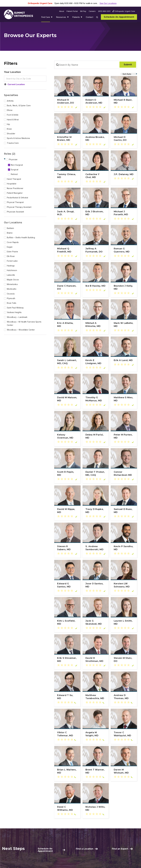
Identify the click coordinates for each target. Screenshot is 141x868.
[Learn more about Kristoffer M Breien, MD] (67, 139)
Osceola (11, 294)
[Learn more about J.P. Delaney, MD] (124, 174)
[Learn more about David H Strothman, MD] (96, 660)
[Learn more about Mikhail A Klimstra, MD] (96, 325)
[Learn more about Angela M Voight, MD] (96, 734)
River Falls (12, 303)
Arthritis (10, 101)
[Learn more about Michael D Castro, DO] (124, 139)
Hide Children (5, 159)
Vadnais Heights (14, 312)
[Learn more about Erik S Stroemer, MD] (67, 660)
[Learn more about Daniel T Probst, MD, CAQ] (96, 473)
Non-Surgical (17, 165)
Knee (9, 129)
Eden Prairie (12, 252)
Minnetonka (12, 284)
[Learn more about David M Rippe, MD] (67, 511)
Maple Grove (13, 280)
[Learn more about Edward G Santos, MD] (67, 585)
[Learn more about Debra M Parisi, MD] (96, 436)
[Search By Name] (69, 65)
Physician (13, 159)
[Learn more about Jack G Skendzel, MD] (96, 622)
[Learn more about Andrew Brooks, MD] (96, 139)
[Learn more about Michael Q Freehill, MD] (67, 250)
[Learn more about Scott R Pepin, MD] (67, 473)
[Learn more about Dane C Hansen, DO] (67, 287)
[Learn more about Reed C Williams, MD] (67, 808)
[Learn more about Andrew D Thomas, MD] (124, 697)
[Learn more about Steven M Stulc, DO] (124, 660)
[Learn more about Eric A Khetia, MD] (67, 325)
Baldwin (10, 228)
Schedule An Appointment (45, 850)
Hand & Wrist (13, 120)
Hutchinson (12, 270)
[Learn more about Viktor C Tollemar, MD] (67, 734)
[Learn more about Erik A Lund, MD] (124, 360)
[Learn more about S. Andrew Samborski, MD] (96, 548)
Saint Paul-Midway (15, 308)
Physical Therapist (15, 202)
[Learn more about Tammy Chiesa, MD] (67, 176)
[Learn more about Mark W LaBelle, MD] (124, 325)
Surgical (15, 170)
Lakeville (11, 275)
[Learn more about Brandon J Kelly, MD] (124, 287)
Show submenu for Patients (82, 18)
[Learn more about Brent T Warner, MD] (96, 771)
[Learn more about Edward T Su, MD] (67, 697)
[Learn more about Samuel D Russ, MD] (124, 511)
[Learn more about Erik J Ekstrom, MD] (96, 213)
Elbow (10, 110)
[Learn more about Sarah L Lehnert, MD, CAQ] (67, 362)
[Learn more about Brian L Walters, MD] (67, 771)
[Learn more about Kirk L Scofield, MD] (67, 622)
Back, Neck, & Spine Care (19, 105)
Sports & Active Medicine (18, 138)
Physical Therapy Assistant (19, 207)
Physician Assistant (15, 212)
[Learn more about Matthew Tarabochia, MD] (96, 697)
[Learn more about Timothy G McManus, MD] (96, 399)
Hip (8, 124)
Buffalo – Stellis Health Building (21, 237)
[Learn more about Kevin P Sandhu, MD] (124, 548)
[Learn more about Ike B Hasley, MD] (96, 286)
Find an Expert (120, 849)
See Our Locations (108, 3)
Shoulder (11, 134)
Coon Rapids (13, 242)
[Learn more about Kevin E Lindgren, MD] (96, 362)
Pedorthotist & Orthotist (17, 198)
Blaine (10, 233)
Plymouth (11, 298)
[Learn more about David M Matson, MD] (67, 399)
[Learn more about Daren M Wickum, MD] (124, 771)
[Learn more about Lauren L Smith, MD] (124, 622)
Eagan (10, 247)
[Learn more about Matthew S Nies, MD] (124, 399)
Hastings (11, 266)
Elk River (11, 256)
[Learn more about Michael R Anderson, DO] (67, 101)
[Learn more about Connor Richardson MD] (124, 473)
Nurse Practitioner (15, 188)
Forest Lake (12, 261)
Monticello (12, 289)
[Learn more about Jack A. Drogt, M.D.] (67, 213)
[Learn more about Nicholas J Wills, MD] (96, 808)
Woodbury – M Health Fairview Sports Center (24, 323)
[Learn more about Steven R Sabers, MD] (67, 548)
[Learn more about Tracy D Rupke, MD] (96, 511)
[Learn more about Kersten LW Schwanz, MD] (124, 585)
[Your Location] (25, 73)
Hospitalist (12, 184)
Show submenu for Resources (68, 18)
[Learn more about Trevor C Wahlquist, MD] (124, 734)
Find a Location (85, 849)
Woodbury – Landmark (17, 317)
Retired (14, 174)
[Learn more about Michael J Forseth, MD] (124, 213)
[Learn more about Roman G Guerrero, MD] (124, 250)
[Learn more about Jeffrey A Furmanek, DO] (96, 250)
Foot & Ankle (13, 115)
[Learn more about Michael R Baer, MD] (124, 101)
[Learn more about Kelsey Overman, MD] (67, 436)
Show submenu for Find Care (52, 18)
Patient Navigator (15, 193)
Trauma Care (13, 143)
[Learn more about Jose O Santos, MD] (96, 585)
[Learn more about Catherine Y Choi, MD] (96, 176)
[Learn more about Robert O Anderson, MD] (96, 101)
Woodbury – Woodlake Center (21, 330)
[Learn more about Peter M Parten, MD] (124, 436)
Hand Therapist (14, 179)
